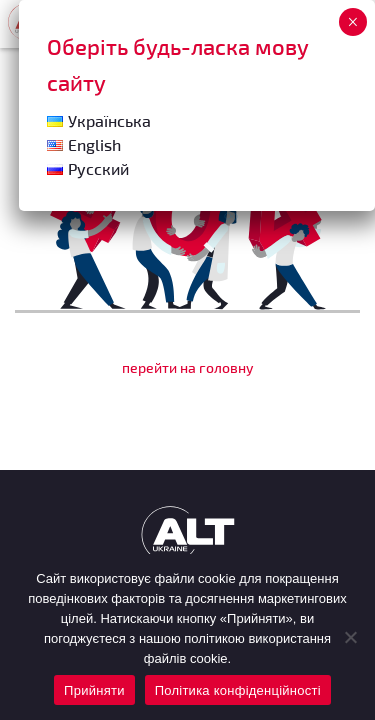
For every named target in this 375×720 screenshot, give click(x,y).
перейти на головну (188, 367)
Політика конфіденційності (238, 690)
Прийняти (94, 690)
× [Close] (352, 22)
